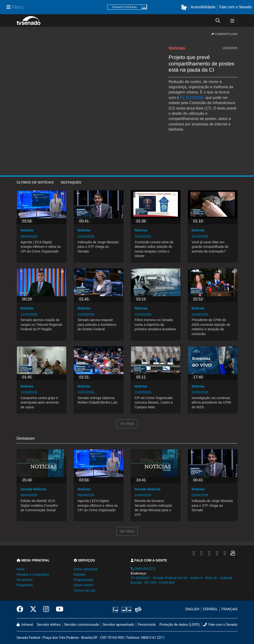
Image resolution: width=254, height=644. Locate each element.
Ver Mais (127, 424)
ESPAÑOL (210, 609)
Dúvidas (80, 575)
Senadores (25, 580)
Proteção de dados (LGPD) (180, 625)
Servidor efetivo (49, 625)
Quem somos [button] (84, 585)
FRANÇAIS (230, 609)
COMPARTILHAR (225, 34)
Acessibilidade (203, 7)
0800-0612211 (144, 569)
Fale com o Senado (235, 7)
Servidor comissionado (82, 625)
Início (21, 569)
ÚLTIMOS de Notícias (35, 182)
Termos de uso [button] (85, 590)
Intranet (25, 625)
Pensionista (147, 625)
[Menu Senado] (15, 7)
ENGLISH (192, 609)
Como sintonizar (86, 569)
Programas (25, 585)
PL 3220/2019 (192, 98)
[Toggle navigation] (232, 21)
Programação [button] (84, 580)
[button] (185, 7)
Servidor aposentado (118, 625)
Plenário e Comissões (33, 575)
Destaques (71, 182)
